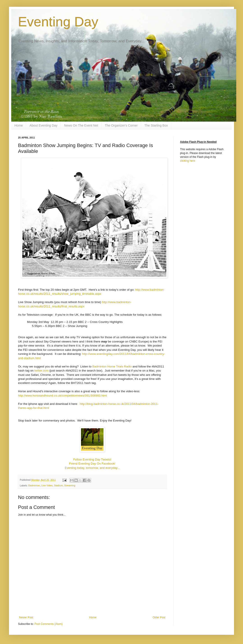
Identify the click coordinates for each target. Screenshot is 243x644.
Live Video (47, 485)
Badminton (34, 485)
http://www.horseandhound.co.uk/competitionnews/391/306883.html (62, 396)
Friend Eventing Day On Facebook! (92, 464)
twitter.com (42, 371)
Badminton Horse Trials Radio (112, 366)
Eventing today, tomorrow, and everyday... (92, 468)
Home (19, 125)
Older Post (159, 617)
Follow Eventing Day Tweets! (92, 459)
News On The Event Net (81, 125)
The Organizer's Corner (121, 125)
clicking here (188, 161)
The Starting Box (156, 125)
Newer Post (26, 617)
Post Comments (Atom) (48, 624)
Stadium (58, 485)
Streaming (70, 485)
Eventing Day (58, 22)
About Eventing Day (43, 125)
